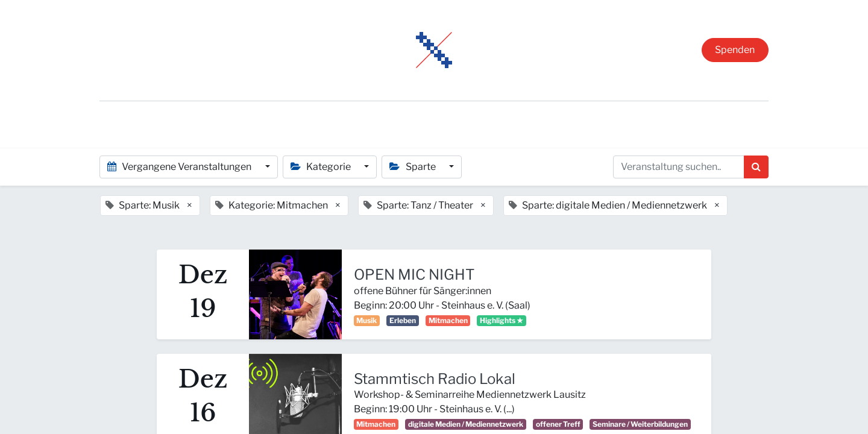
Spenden (735, 50)
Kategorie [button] (322, 167)
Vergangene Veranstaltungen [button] (180, 167)
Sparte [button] (413, 167)
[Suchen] (756, 167)
